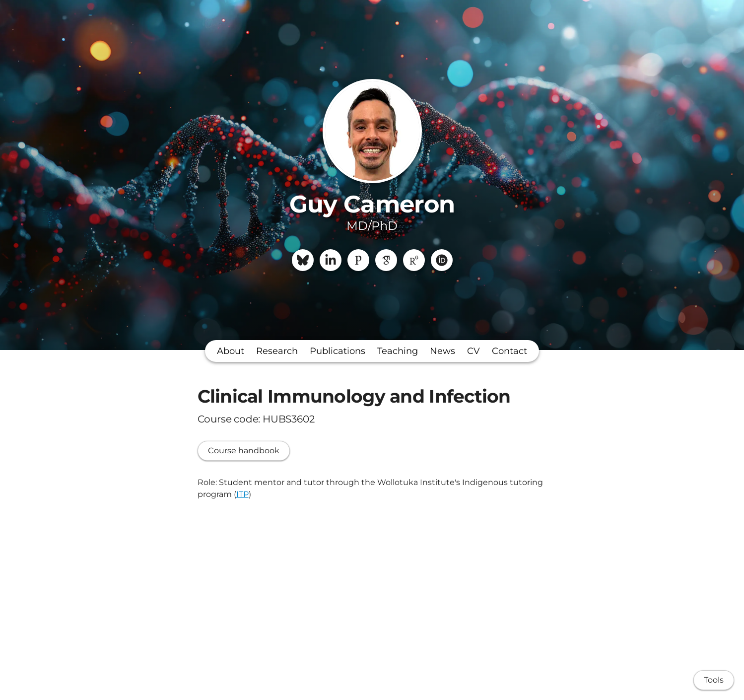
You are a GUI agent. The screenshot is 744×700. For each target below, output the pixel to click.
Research (277, 351)
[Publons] (358, 260)
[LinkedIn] (331, 260)
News (442, 351)
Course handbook (244, 451)
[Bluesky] (303, 260)
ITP (242, 494)
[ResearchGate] (414, 260)
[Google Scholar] (386, 260)
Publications (338, 351)
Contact (509, 351)
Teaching (398, 351)
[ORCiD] (442, 260)
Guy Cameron (372, 204)
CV (473, 351)
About (231, 351)
